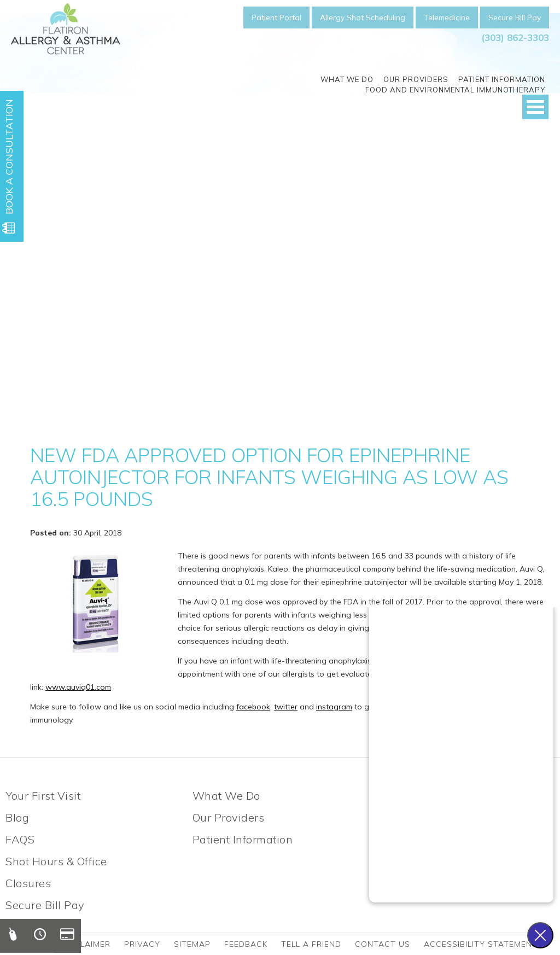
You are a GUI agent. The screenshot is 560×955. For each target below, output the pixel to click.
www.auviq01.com (78, 687)
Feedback (246, 944)
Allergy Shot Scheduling (363, 18)
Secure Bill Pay (515, 18)
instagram (334, 707)
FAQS (20, 839)
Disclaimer (86, 944)
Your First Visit (43, 796)
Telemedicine (447, 18)
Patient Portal (276, 18)
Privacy (142, 944)
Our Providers (416, 79)
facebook (253, 707)
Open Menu (535, 107)
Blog (17, 817)
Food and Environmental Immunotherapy (455, 90)
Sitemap (192, 944)
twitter (286, 707)
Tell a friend (311, 944)
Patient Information (502, 79)
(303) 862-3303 (515, 37)
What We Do (347, 79)
